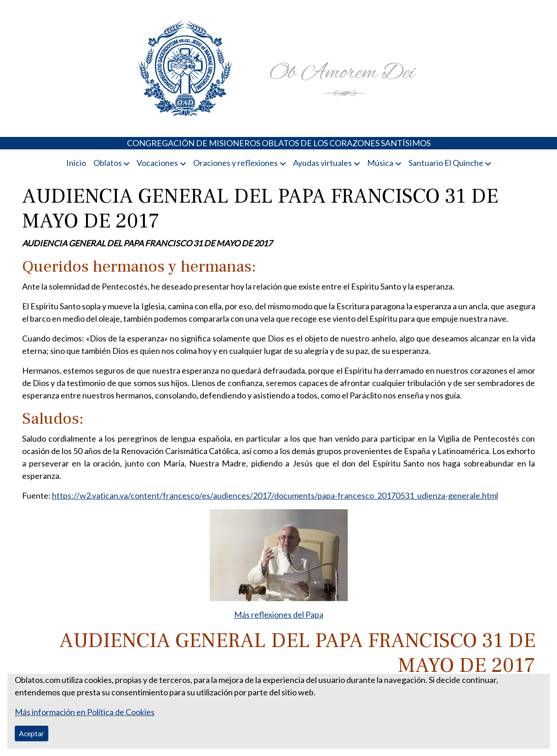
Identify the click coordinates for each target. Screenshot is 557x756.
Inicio (76, 163)
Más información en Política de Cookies (85, 712)
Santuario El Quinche (446, 163)
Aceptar (32, 733)
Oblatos (108, 163)
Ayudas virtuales (322, 163)
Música (380, 163)
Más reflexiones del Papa (279, 614)
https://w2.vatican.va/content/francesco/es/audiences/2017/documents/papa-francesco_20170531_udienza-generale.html (275, 495)
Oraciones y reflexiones (235, 163)
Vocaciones (157, 163)
